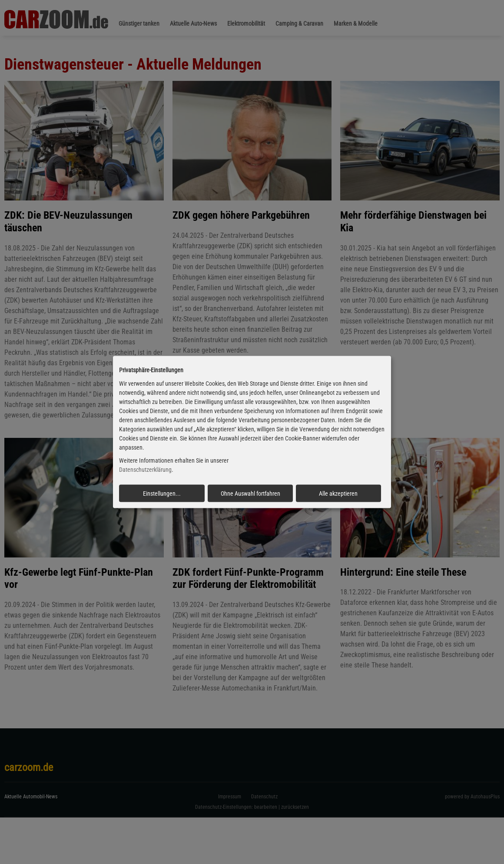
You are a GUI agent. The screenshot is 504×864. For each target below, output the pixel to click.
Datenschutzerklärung (145, 470)
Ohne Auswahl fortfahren (250, 494)
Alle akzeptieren (338, 494)
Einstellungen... (162, 494)
